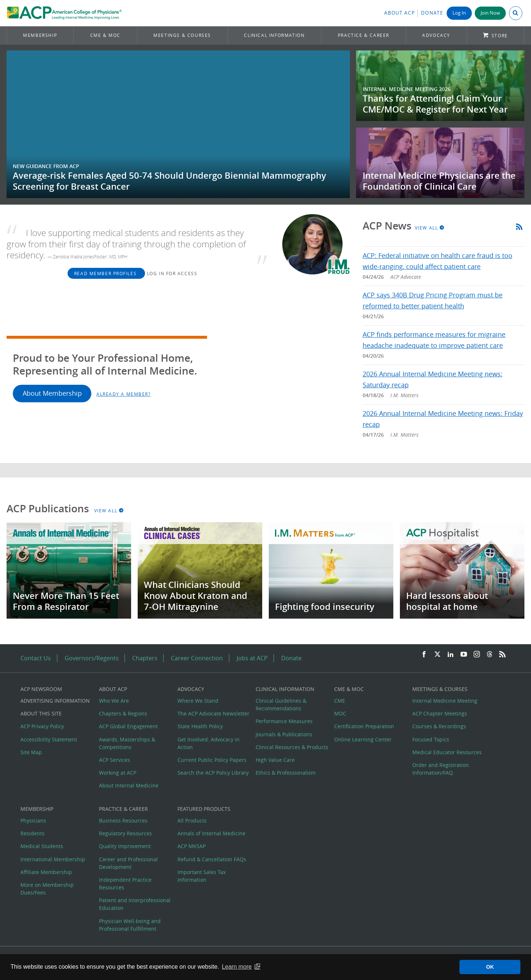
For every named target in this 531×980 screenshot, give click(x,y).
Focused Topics (431, 739)
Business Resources (123, 821)
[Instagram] (477, 655)
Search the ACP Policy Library (213, 773)
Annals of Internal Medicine (211, 833)
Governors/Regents (92, 658)
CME (340, 701)
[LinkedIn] (451, 655)
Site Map (31, 752)
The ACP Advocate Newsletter (213, 713)
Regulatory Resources (125, 833)
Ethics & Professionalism (286, 773)
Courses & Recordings (439, 726)
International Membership (53, 859)
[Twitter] (438, 655)
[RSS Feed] (503, 655)
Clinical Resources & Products (292, 747)
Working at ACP (118, 773)
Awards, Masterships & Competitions (127, 743)
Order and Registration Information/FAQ (441, 769)
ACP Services (114, 760)
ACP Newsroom (41, 689)
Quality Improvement (125, 846)
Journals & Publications (284, 734)
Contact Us (36, 658)
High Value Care (275, 760)
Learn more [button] (237, 967)
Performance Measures (284, 721)
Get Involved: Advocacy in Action (209, 743)
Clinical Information (274, 35)
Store (500, 36)
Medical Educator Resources (447, 752)
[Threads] (490, 655)
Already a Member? (124, 394)
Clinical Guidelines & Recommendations (281, 704)
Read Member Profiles (106, 273)
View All (430, 228)
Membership (40, 35)
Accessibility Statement (49, 739)
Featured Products (204, 809)
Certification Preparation (364, 726)
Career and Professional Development (128, 863)
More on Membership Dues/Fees (47, 889)
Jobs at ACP (252, 658)
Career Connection (197, 658)
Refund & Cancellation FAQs (212, 859)
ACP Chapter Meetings (440, 713)
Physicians (33, 821)
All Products (192, 821)
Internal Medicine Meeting (445, 701)
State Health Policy (200, 726)
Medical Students (42, 846)
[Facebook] (424, 655)
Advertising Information (55, 701)
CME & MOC (105, 35)
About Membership (52, 393)
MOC (340, 713)
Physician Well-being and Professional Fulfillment (130, 925)
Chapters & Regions (123, 713)
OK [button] (490, 967)
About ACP (400, 13)
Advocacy (436, 35)
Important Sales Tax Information (202, 876)
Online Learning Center (363, 739)
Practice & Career (364, 35)
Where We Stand (198, 701)
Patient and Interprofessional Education (135, 904)
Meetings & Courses (182, 35)
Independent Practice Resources (125, 884)
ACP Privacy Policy (42, 726)
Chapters (145, 658)
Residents (33, 833)
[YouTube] (464, 655)
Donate (432, 13)
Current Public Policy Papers (212, 760)
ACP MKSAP (192, 846)
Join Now (490, 13)
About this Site (41, 713)
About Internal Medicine (129, 785)
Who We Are (114, 701)
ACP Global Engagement (128, 726)
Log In (459, 13)
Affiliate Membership (46, 872)
